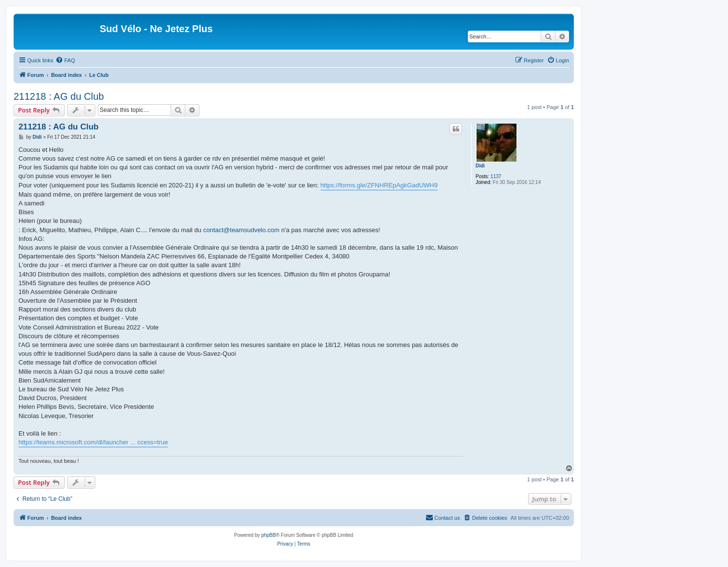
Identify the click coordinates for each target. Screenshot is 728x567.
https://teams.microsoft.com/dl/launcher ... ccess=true (93, 442)
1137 (496, 176)
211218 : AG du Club (59, 96)
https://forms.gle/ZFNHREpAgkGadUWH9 (379, 185)
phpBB (268, 535)
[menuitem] (65, 60)
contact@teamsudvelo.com (241, 230)
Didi (480, 166)
